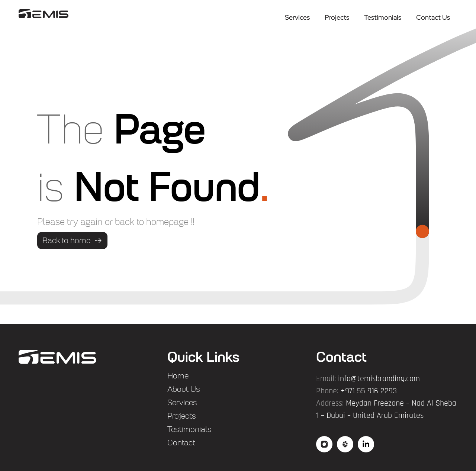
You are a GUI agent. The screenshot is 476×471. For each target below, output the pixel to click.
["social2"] (345, 444)
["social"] (324, 444)
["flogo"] (57, 357)
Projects (337, 17)
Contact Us (433, 17)
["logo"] (44, 14)
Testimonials (383, 17)
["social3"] (366, 444)
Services (297, 17)
